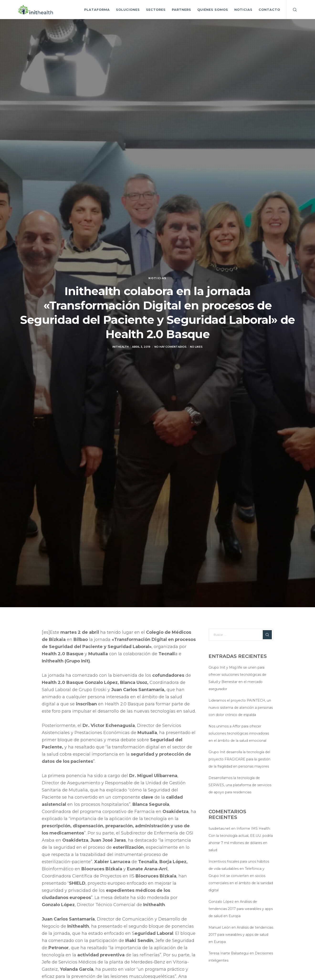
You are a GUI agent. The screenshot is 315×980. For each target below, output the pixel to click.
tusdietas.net (219, 828)
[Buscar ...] (241, 635)
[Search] (292, 10)
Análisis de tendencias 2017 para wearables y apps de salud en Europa (241, 909)
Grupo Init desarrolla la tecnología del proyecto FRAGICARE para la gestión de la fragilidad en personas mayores (239, 759)
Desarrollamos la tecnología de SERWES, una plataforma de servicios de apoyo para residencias (240, 785)
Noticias (157, 278)
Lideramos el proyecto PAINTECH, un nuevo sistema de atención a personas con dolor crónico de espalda (241, 708)
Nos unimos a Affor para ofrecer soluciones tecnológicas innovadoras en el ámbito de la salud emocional (239, 733)
